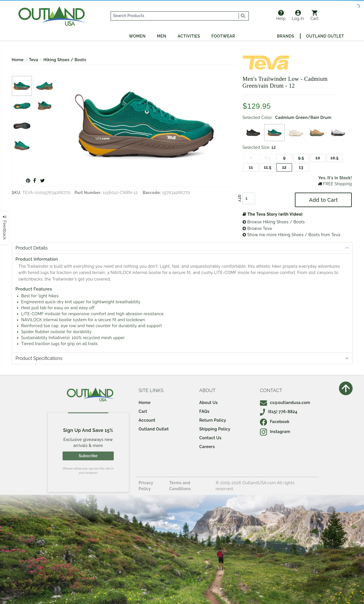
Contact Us (210, 438)
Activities (189, 36)
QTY (239, 199)
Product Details (32, 248)
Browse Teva (257, 228)
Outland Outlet (325, 36)
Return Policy (213, 420)
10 (318, 158)
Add (323, 200)
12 (284, 167)
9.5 (301, 158)
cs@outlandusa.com (285, 403)
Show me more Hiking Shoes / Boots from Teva (291, 235)
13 (301, 167)
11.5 (268, 167)
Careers (207, 447)
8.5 (268, 158)
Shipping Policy (215, 429)
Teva (34, 60)
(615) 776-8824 (279, 412)
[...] (175, 16)
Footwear (223, 36)
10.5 (334, 158)
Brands (286, 36)
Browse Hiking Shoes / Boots (274, 222)
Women (137, 36)
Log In (298, 15)
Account (147, 420)
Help (281, 15)
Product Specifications (39, 358)
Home (18, 60)
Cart (315, 15)
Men (162, 36)
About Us (209, 403)
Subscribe (88, 456)
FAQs (204, 411)
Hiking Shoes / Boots (65, 60)
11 (251, 167)
